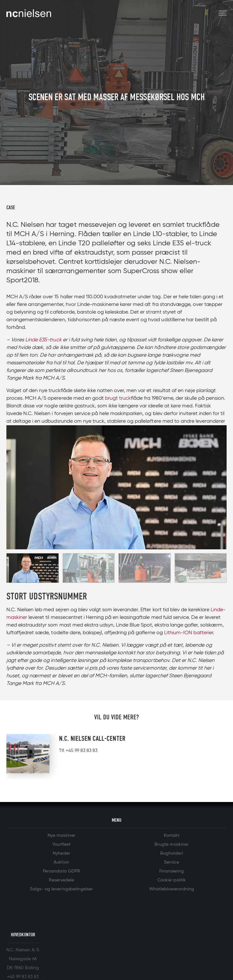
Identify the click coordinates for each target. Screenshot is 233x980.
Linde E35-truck (43, 340)
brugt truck (118, 398)
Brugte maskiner (171, 844)
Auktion (61, 862)
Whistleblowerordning (172, 889)
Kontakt (172, 835)
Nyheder (61, 853)
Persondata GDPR (61, 871)
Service (172, 862)
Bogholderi (171, 853)
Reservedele (61, 880)
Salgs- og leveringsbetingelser (61, 889)
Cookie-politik (172, 880)
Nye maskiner (61, 835)
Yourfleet (61, 844)
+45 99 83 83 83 (82, 751)
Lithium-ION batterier (189, 633)
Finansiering (172, 871)
